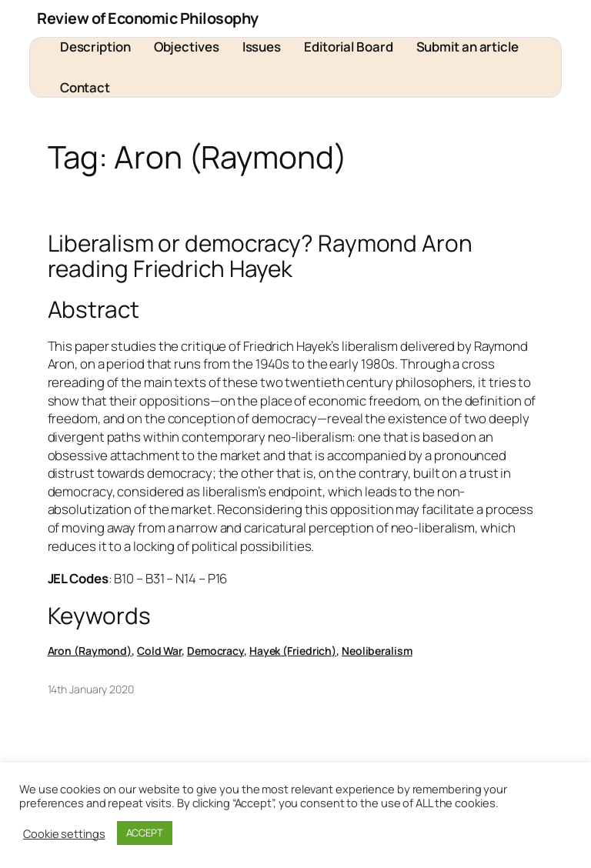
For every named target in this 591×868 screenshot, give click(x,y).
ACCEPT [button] (145, 833)
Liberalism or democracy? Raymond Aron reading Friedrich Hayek (260, 256)
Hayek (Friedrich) (293, 651)
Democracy (215, 651)
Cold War (159, 651)
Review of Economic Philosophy (148, 18)
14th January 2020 (91, 689)
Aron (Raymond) (90, 651)
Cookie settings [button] (64, 833)
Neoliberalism (377, 651)
